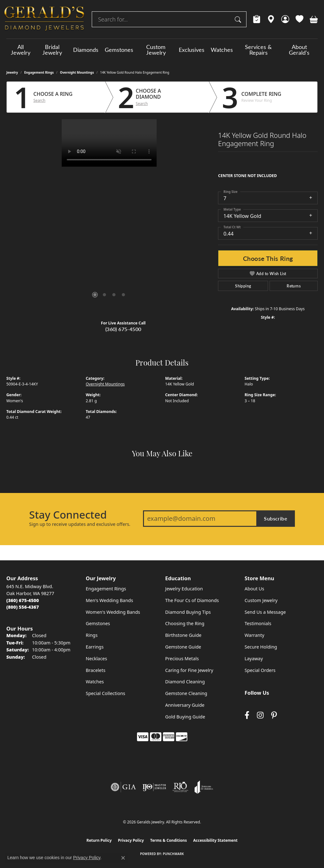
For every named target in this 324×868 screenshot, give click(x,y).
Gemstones (119, 50)
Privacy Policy (131, 840)
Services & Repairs (258, 50)
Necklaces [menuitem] (96, 659)
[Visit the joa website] (204, 787)
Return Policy (99, 840)
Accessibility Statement (215, 840)
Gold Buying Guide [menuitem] (185, 717)
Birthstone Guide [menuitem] (183, 635)
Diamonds (86, 50)
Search (40, 101)
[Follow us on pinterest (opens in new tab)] (274, 715)
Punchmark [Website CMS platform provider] (174, 854)
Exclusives (192, 50)
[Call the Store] (23, 600)
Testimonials (258, 623)
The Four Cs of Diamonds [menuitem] (192, 600)
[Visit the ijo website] (154, 787)
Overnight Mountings (77, 72)
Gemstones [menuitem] (98, 623)
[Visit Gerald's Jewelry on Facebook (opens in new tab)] (247, 715)
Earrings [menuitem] (95, 647)
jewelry (12, 72)
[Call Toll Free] (23, 607)
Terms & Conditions (169, 840)
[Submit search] (239, 19)
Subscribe (276, 518)
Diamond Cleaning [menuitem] (185, 682)
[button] (285, 19)
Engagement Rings (39, 72)
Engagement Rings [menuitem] (106, 589)
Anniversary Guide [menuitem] (185, 705)
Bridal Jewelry (52, 50)
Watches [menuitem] (95, 682)
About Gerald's (299, 50)
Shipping (243, 286)
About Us (254, 589)
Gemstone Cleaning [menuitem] (186, 693)
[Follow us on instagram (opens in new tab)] (260, 715)
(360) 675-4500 (123, 329)
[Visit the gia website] (123, 787)
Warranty (254, 635)
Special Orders (260, 670)
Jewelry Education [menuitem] (184, 589)
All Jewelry (21, 50)
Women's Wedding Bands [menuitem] (113, 612)
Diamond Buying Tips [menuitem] (188, 612)
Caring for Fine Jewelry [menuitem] (189, 670)
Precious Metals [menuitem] (182, 659)
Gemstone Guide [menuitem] (183, 647)
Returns (294, 286)
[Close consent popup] (123, 858)
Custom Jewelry (156, 50)
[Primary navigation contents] (162, 50)
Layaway (254, 659)
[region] (109, 214)
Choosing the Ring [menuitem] (185, 623)
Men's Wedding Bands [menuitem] (109, 600)
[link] (257, 19)
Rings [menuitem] (92, 635)
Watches (222, 50)
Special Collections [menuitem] (106, 693)
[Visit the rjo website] (180, 787)
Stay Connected (68, 515)
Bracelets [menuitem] (96, 670)
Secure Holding (261, 647)
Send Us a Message (265, 612)
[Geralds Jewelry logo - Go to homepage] (44, 19)
